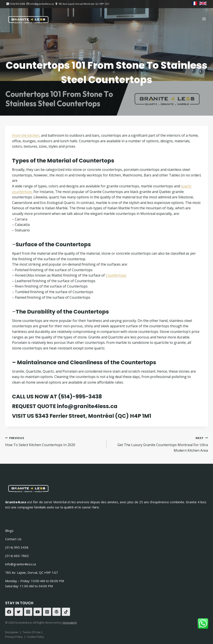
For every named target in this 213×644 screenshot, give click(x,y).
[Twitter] (19, 612)
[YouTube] (38, 612)
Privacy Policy (14, 637)
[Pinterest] (47, 612)
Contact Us (13, 539)
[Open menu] (204, 19)
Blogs (9, 531)
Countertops (116, 275)
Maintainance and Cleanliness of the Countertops (87, 362)
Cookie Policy (35, 637)
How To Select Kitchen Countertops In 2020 (54, 441)
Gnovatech (70, 623)
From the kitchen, (26, 135)
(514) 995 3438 (17, 547)
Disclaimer (12, 632)
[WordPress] (56, 612)
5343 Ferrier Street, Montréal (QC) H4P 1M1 (93, 416)
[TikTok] (66, 612)
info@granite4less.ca (87, 406)
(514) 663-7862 (17, 556)
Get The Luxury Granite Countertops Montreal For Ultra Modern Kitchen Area (159, 444)
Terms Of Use (32, 632)
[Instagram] (28, 612)
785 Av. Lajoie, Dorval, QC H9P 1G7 (32, 572)
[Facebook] (9, 612)
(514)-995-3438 (80, 397)
